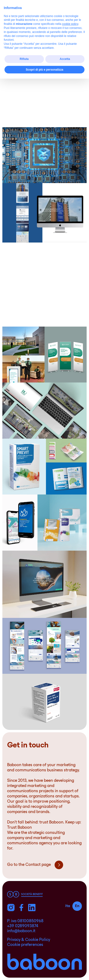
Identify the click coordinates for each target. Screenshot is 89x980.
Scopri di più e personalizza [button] (44, 971)
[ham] (78, 11)
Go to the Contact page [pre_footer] (35, 865)
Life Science (63, 32)
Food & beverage (25, 32)
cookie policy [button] (70, 925)
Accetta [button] (65, 960)
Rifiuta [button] (24, 960)
